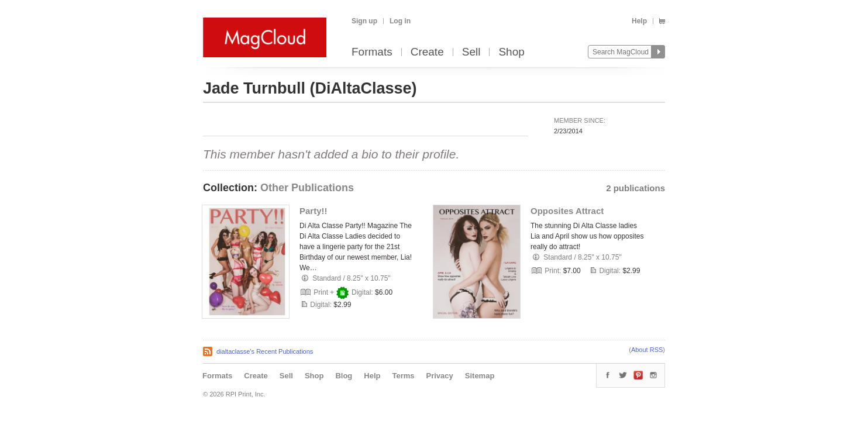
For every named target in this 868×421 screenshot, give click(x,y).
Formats (372, 52)
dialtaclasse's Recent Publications (265, 351)
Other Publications (307, 188)
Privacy (440, 376)
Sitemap (480, 376)
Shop (511, 52)
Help (639, 21)
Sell (471, 52)
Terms (403, 376)
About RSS (647, 350)
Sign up (364, 21)
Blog (344, 376)
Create (427, 52)
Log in (400, 21)
